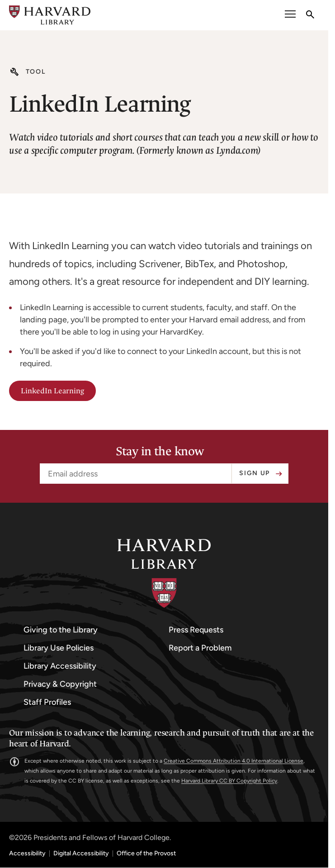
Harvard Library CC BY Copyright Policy (229, 781)
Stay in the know (160, 452)
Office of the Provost (146, 854)
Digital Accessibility (81, 854)
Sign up (255, 473)
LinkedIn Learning (52, 391)
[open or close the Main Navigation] (290, 15)
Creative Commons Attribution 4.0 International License (234, 761)
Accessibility (27, 854)
